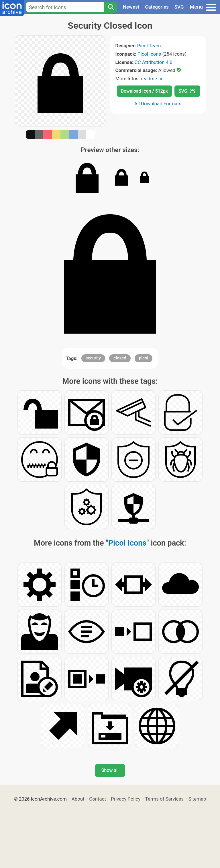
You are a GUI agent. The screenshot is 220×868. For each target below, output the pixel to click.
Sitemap (197, 799)
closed (120, 358)
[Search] (111, 7)
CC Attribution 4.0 (154, 62)
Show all (110, 770)
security (93, 358)
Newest (131, 7)
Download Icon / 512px (144, 91)
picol (144, 358)
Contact (98, 799)
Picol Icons (149, 54)
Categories (157, 7)
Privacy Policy (126, 799)
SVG (179, 7)
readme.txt (152, 79)
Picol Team (149, 46)
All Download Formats (158, 104)
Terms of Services (164, 799)
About (78, 799)
